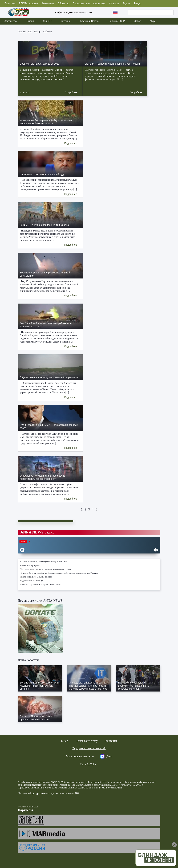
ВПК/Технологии (29, 3)
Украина (66, 21)
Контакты (111, 741)
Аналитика (99, 3)
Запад (138, 21)
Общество (63, 3)
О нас (64, 741)
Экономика (48, 3)
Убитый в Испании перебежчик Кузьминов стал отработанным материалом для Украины (59, 573)
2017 (30, 32)
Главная (22, 32)
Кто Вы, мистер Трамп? (30, 565)
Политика (10, 3)
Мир (152, 21)
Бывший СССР (117, 21)
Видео (138, 3)
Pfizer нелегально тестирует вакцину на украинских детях (45, 569)
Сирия (30, 21)
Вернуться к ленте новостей (89, 748)
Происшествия (81, 3)
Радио (126, 3)
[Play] (22, 550)
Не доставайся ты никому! (31, 581)
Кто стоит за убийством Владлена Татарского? (40, 584)
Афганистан (11, 21)
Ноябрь (38, 32)
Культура (114, 3)
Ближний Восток (90, 21)
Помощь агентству (87, 741)
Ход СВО (47, 21)
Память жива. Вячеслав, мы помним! (36, 577)
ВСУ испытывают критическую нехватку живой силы (43, 561)
